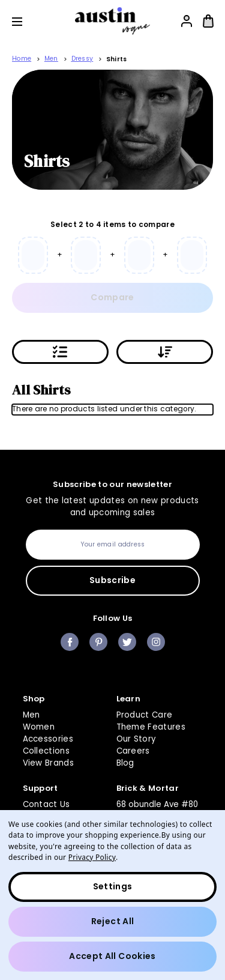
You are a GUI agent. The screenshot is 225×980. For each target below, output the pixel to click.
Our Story (136, 739)
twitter (127, 642)
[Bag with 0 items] (208, 21)
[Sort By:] (165, 352)
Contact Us (46, 804)
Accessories (48, 739)
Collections (46, 751)
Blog (125, 763)
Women (39, 727)
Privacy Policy (92, 857)
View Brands (49, 763)
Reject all (113, 921)
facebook (70, 642)
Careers (133, 751)
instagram (156, 642)
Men (31, 715)
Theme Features (151, 727)
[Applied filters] (60, 352)
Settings (113, 886)
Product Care (145, 715)
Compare (112, 297)
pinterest (98, 642)
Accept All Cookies (112, 956)
